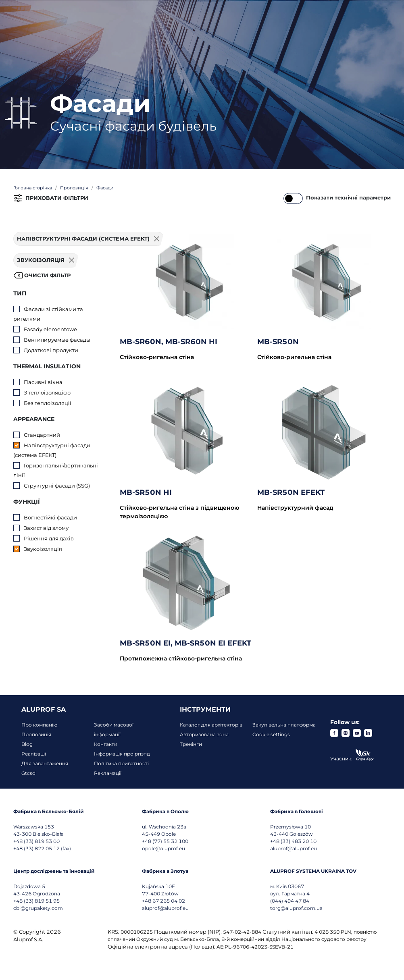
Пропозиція (36, 734)
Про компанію (39, 725)
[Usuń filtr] (72, 260)
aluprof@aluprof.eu (294, 848)
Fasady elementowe (50, 329)
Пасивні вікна (43, 382)
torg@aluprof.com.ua (296, 908)
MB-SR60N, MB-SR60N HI (169, 342)
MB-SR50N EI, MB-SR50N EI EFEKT (185, 643)
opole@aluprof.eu (163, 848)
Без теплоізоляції (48, 403)
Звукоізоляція (43, 549)
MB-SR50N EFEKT (291, 492)
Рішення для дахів (49, 538)
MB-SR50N (278, 342)
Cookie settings (271, 734)
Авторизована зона (204, 734)
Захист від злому (46, 528)
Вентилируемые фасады (57, 340)
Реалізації (34, 754)
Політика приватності (121, 763)
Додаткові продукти (51, 350)
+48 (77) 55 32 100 (165, 841)
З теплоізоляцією (47, 392)
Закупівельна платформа (284, 725)
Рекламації (108, 773)
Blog (27, 744)
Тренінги (191, 744)
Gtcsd (28, 773)
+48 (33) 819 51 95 (36, 901)
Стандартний (42, 435)
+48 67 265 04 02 (163, 901)
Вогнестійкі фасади (50, 517)
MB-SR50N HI (146, 492)
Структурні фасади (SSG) (57, 486)
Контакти (106, 744)
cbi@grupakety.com (38, 908)
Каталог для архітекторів (211, 725)
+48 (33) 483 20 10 (293, 841)
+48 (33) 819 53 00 (36, 841)
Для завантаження (45, 763)
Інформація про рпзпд (122, 754)
